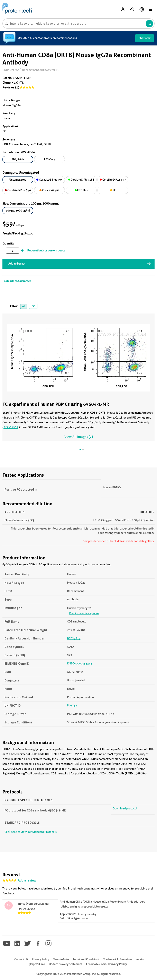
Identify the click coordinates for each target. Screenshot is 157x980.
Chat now (145, 38)
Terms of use (61, 959)
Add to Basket (17, 264)
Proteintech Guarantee (17, 281)
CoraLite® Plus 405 (49, 180)
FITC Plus (81, 190)
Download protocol (125, 808)
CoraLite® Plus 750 (18, 190)
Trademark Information (117, 959)
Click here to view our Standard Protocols (31, 832)
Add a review (27, 880)
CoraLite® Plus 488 (81, 180)
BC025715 (74, 638)
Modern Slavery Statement (65, 964)
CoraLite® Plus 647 (113, 180)
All (24, 306)
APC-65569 (11, 427)
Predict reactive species (84, 613)
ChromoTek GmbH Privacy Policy (106, 964)
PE (113, 190)
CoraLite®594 (49, 190)
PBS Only (50, 159)
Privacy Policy (40, 959)
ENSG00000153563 (80, 663)
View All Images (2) (79, 437)
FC (33, 306)
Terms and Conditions (86, 959)
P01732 (72, 705)
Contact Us (21, 959)
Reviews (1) (11, 87)
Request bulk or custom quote (46, 250)
